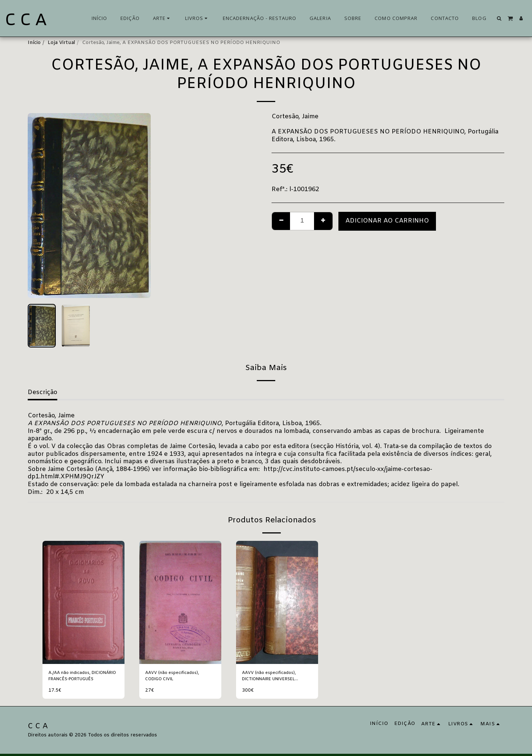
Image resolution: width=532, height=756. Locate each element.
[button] (499, 18)
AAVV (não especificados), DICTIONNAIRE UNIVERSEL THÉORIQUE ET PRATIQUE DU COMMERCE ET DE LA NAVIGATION (277, 677)
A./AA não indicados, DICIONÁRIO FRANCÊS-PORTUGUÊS (78, 677)
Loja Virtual (61, 43)
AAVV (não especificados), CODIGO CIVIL (176, 677)
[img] (83, 602)
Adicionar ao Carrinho (387, 221)
